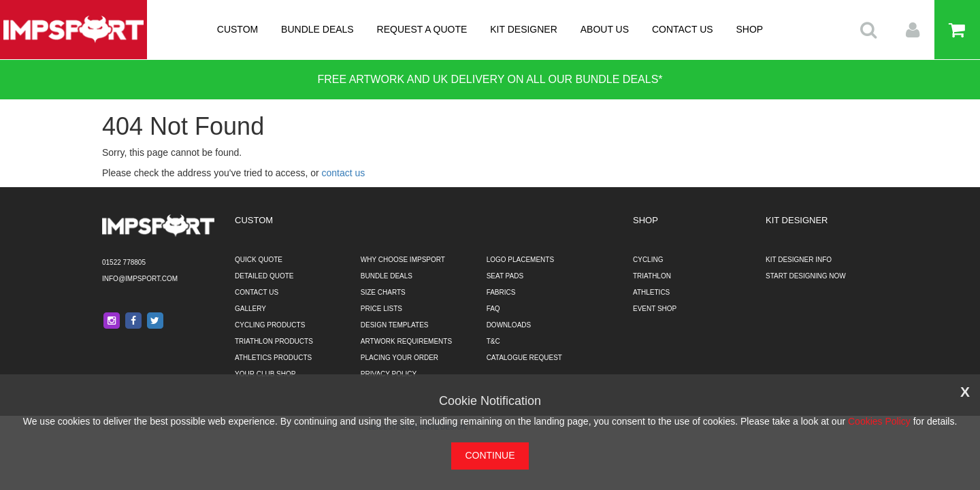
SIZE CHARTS (383, 292)
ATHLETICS (651, 292)
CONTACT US (683, 29)
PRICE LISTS (381, 309)
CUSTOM (238, 29)
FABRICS (501, 292)
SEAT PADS (505, 276)
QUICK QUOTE (259, 260)
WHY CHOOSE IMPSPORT (403, 260)
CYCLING (648, 260)
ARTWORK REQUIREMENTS (406, 341)
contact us (344, 173)
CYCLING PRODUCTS (270, 325)
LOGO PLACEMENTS (520, 260)
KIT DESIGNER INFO (799, 260)
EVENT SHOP (655, 309)
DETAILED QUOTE (264, 276)
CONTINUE (490, 455)
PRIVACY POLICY (389, 374)
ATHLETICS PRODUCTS (273, 358)
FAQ (493, 309)
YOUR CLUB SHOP (265, 374)
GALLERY (250, 309)
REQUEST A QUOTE (422, 29)
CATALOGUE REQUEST (524, 358)
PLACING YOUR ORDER (399, 358)
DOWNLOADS (509, 325)
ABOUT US (605, 29)
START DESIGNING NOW (806, 276)
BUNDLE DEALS (317, 29)
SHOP (750, 29)
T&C (493, 341)
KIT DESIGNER (524, 29)
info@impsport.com (140, 279)
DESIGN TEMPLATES (395, 325)
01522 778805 (124, 262)
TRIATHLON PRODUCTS (274, 341)
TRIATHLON (652, 276)
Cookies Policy (879, 421)
